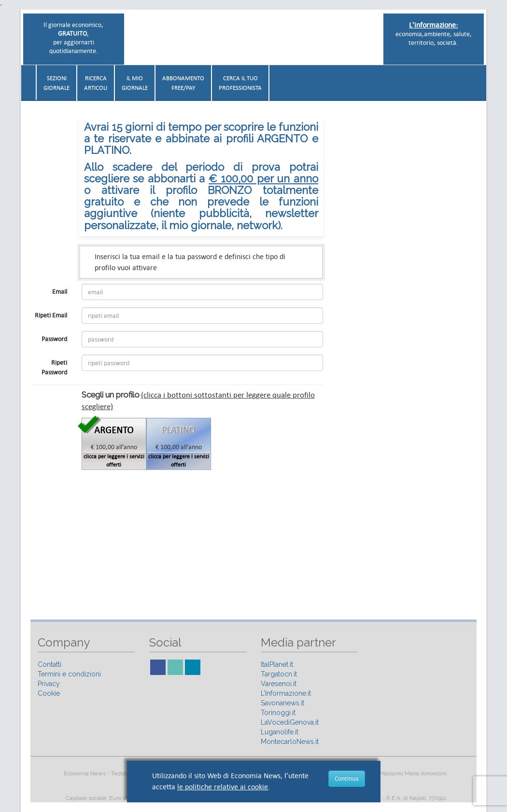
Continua (347, 778)
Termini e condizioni (69, 674)
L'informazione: (433, 25)
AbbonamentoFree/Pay (183, 83)
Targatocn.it (279, 674)
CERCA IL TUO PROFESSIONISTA (240, 83)
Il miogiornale (135, 83)
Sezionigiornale (56, 83)
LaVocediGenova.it (290, 722)
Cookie (49, 693)
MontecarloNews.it (290, 742)
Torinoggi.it (278, 713)
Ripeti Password (54, 367)
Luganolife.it (280, 732)
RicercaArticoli (96, 83)
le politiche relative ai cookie (223, 787)
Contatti (49, 664)
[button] (481, 79)
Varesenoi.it (279, 684)
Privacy (49, 684)
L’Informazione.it (286, 693)
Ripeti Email (51, 315)
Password (54, 339)
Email (60, 292)
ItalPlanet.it (277, 664)
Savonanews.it (282, 703)
